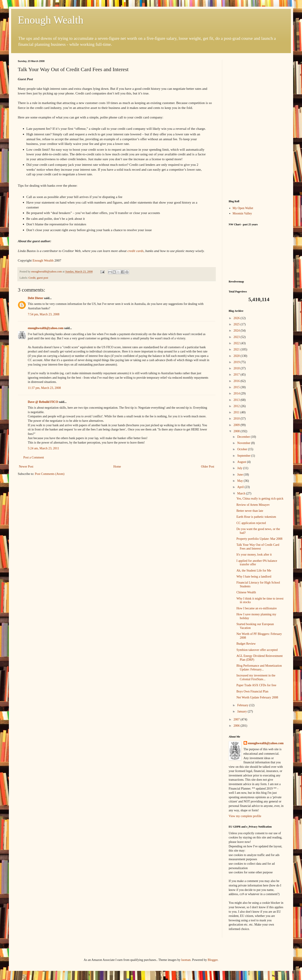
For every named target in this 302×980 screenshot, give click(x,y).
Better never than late (250, 511)
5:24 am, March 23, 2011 (43, 448)
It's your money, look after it (254, 555)
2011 (237, 412)
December (244, 437)
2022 (237, 343)
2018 (237, 368)
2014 (237, 393)
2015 (237, 387)
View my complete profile (245, 816)
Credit (32, 278)
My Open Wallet (243, 208)
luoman (186, 960)
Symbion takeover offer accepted (257, 650)
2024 (237, 331)
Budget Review (246, 644)
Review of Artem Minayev (253, 505)
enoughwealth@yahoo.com (46, 328)
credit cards (135, 251)
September (244, 456)
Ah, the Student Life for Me (254, 571)
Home (117, 467)
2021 (237, 349)
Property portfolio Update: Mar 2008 (259, 539)
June (240, 475)
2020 (237, 356)
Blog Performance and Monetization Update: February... (259, 668)
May (240, 481)
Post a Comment (34, 457)
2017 (237, 375)
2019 (237, 362)
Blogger (213, 960)
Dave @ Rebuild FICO (43, 402)
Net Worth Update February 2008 (257, 697)
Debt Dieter (35, 298)
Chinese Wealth (246, 592)
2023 (237, 337)
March (242, 493)
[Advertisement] (256, 126)
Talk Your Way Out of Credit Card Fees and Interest (258, 547)
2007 (237, 719)
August (242, 462)
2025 (237, 324)
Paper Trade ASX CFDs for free (256, 685)
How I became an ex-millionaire (257, 608)
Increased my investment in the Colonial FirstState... (256, 677)
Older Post (208, 467)
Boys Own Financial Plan (252, 691)
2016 (237, 381)
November (244, 443)
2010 (237, 419)
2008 (237, 431)
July (240, 468)
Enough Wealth (51, 20)
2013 (237, 400)
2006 (237, 726)
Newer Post (26, 467)
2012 (237, 406)
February (243, 705)
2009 (237, 425)
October (243, 449)
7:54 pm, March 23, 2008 (44, 314)
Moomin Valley (242, 213)
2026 (237, 318)
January (242, 711)
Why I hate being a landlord (254, 577)
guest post (43, 278)
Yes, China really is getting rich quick (260, 499)
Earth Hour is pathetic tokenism (256, 517)
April (241, 487)
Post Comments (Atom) (50, 474)
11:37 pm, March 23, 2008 (44, 388)
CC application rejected (251, 523)
